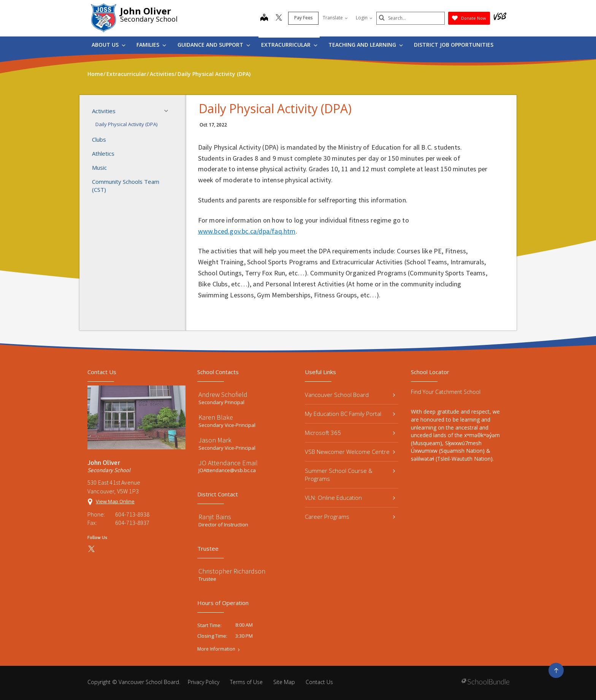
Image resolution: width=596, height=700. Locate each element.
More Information (216, 649)
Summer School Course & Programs (350, 475)
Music (99, 167)
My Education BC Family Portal (350, 414)
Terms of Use (246, 682)
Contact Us (319, 682)
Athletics (103, 153)
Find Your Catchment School (446, 392)
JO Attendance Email (228, 463)
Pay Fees (304, 18)
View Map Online (115, 501)
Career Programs (350, 517)
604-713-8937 (132, 523)
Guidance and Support (214, 45)
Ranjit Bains (215, 517)
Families (151, 45)
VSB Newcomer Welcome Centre (350, 452)
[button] (168, 111)
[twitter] (279, 18)
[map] (264, 18)
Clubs (99, 139)
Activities (132, 111)
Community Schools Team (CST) (126, 186)
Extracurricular (289, 45)
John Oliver (146, 11)
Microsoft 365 (350, 433)
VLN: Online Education (350, 498)
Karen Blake (216, 417)
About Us (109, 45)
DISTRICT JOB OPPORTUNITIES (454, 45)
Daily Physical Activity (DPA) (126, 124)
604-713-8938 (132, 514)
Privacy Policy (204, 682)
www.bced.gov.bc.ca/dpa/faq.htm (247, 231)
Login (364, 18)
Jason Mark (215, 440)
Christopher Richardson (232, 571)
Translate (335, 18)
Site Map (284, 682)
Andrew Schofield (223, 394)
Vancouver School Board (350, 395)
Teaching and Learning (366, 45)
